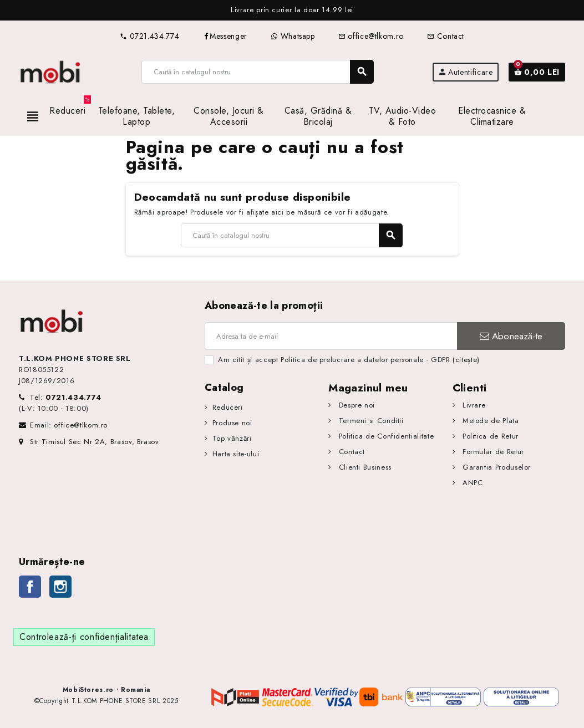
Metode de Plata (489, 421)
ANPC (471, 483)
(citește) (466, 360)
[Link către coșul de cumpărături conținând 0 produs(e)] (537, 72)
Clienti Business (364, 467)
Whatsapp (293, 36)
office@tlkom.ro (371, 36)
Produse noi (232, 423)
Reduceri (228, 407)
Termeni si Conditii (370, 421)
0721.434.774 (149, 36)
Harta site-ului (236, 454)
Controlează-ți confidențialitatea (84, 637)
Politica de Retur (489, 436)
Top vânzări (232, 438)
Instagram (60, 587)
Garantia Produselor (495, 467)
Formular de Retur (492, 452)
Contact (446, 36)
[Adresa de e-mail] (331, 336)
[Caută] (257, 72)
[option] (292, 10)
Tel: (66, 397)
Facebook (30, 587)
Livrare (473, 405)
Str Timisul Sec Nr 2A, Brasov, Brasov (89, 442)
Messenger (225, 36)
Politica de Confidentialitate (385, 436)
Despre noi (356, 405)
